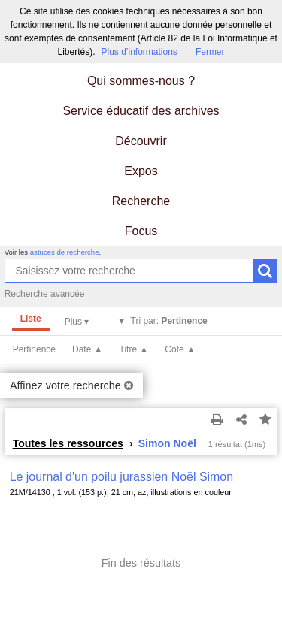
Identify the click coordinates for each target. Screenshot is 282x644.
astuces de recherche (65, 252)
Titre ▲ (134, 349)
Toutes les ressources (68, 443)
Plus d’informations (139, 52)
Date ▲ (88, 349)
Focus (141, 231)
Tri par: (169, 321)
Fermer (210, 52)
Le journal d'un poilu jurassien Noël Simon (121, 477)
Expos (141, 171)
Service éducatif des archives (141, 111)
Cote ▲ (180, 349)
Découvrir (141, 141)
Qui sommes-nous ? (141, 81)
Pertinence (34, 349)
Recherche (141, 201)
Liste (31, 319)
